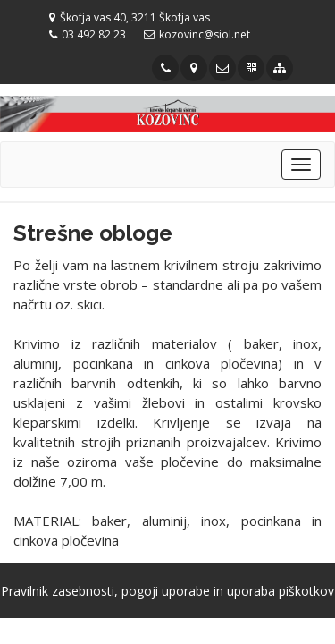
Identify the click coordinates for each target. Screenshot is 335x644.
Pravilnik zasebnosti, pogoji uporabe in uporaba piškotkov (167, 591)
